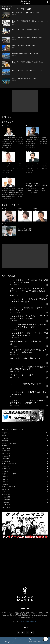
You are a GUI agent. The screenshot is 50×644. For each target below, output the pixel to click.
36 (47, 338)
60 (47, 285)
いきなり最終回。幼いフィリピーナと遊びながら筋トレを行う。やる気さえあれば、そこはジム (28, 291)
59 (47, 296)
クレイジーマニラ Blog (26, 639)
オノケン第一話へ (7, 147)
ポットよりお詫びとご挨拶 (21, 375)
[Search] (48, 2)
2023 (8, 6)
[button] (3, 2)
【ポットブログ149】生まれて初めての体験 (23, 46)
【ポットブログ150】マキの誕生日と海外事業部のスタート (28, 37)
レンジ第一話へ (31, 147)
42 (47, 304)
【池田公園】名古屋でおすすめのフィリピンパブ (25, 54)
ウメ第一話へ (30, 173)
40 (47, 329)
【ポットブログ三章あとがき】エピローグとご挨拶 (25, 13)
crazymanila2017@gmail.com (29, 621)
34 (47, 355)
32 (47, 372)
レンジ (11, 304)
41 (47, 312)
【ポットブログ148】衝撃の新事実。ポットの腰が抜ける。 (28, 62)
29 (47, 386)
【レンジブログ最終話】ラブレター (25, 384)
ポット (11, 285)
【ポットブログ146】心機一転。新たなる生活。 (25, 78)
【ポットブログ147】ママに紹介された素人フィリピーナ (27, 70)
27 (47, 405)
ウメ (11, 355)
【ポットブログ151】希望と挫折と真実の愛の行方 (25, 29)
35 (47, 346)
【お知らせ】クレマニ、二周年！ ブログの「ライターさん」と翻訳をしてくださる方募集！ (37, 190)
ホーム (3, 6)
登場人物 (35, 639)
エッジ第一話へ (7, 198)
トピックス (16, 639)
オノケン (12, 296)
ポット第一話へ (7, 173)
